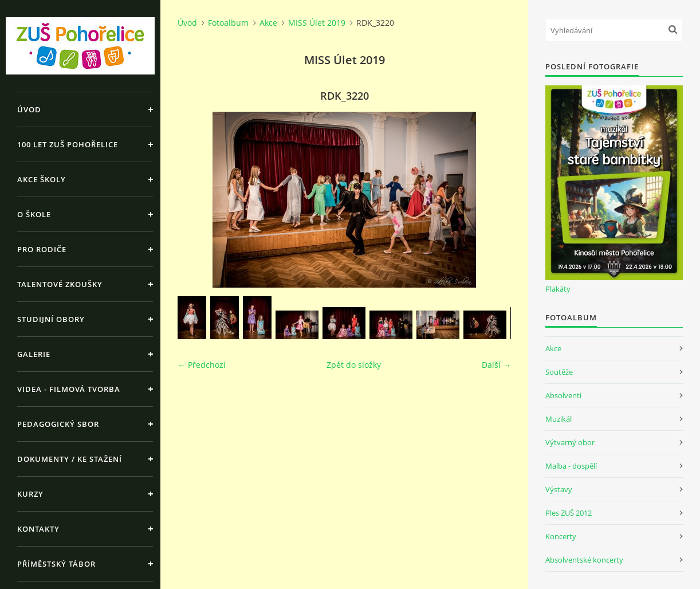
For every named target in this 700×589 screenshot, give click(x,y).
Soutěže (559, 372)
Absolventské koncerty (584, 560)
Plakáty (558, 289)
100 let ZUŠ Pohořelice (68, 144)
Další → (496, 365)
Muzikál (559, 419)
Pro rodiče (42, 249)
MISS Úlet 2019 (317, 23)
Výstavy (559, 489)
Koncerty (561, 536)
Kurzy (30, 494)
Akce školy (42, 179)
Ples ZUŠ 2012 (569, 513)
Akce (268, 23)
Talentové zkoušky (60, 284)
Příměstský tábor (56, 564)
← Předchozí (202, 365)
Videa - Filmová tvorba (69, 389)
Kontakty (38, 529)
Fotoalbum (228, 23)
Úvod (29, 109)
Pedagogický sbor (58, 424)
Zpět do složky (354, 365)
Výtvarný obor (570, 442)
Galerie (34, 354)
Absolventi (563, 395)
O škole (34, 214)
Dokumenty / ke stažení (70, 459)
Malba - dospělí (571, 466)
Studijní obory (51, 319)
